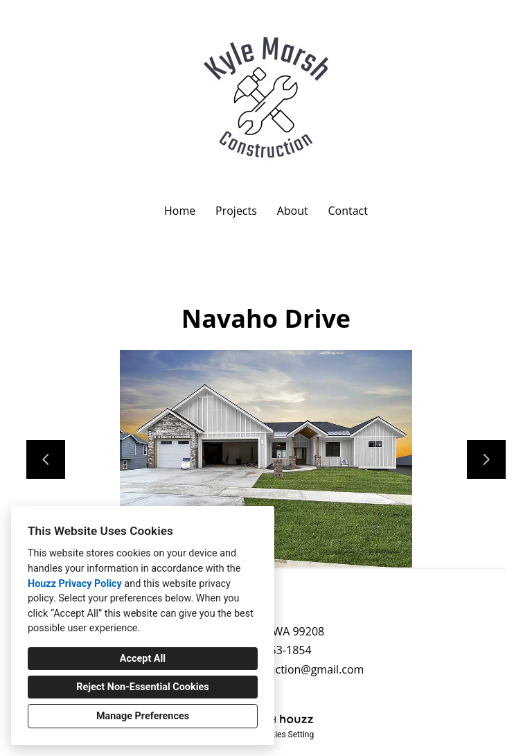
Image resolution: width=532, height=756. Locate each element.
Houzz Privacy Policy (75, 584)
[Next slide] (486, 459)
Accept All (143, 659)
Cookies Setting (285, 735)
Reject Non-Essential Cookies (142, 687)
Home (180, 211)
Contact (347, 211)
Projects (236, 211)
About (293, 211)
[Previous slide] (46, 459)
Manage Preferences (143, 716)
